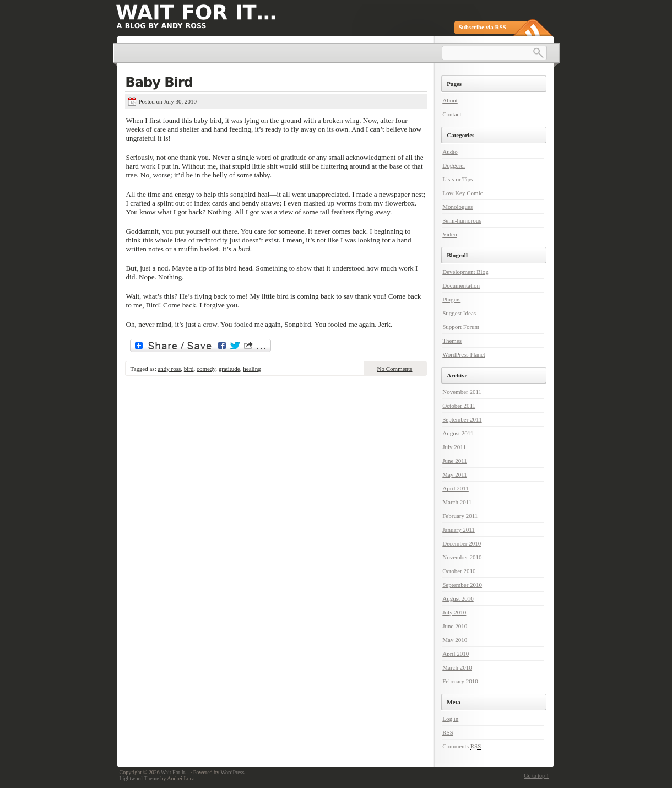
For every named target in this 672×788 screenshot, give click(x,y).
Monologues (457, 207)
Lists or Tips (457, 179)
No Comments (395, 369)
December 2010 (462, 543)
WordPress (232, 772)
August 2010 (458, 598)
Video (449, 234)
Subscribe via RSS (483, 27)
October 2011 (459, 406)
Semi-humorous (462, 220)
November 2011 (462, 392)
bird (189, 369)
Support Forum (461, 327)
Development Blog (465, 272)
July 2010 (454, 612)
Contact (452, 114)
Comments (462, 746)
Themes (452, 341)
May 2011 (455, 474)
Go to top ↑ (536, 776)
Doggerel (454, 165)
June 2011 (455, 461)
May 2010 (455, 640)
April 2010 (456, 654)
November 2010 (462, 557)
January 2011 (459, 530)
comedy (206, 369)
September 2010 (462, 585)
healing (252, 369)
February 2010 (460, 681)
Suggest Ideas (459, 313)
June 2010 (455, 626)
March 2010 (457, 667)
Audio (450, 152)
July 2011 (454, 447)
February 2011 (460, 516)
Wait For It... (175, 772)
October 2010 (459, 571)
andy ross (169, 369)
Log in (450, 719)
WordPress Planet (464, 354)
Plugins (451, 299)
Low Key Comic (462, 193)
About (450, 100)
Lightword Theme (139, 778)
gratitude (229, 369)
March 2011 (457, 502)
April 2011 (456, 488)
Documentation (461, 285)
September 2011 (462, 419)
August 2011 (458, 433)
